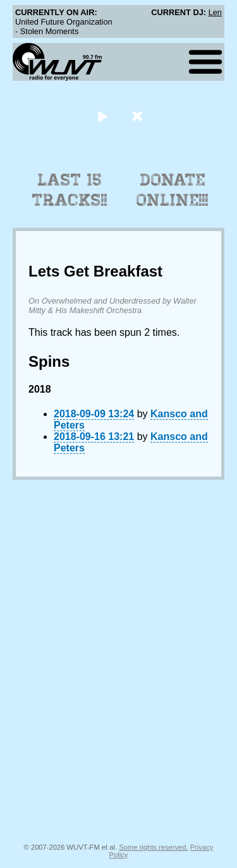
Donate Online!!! (173, 190)
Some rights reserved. (153, 847)
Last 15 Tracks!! (70, 190)
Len (215, 12)
